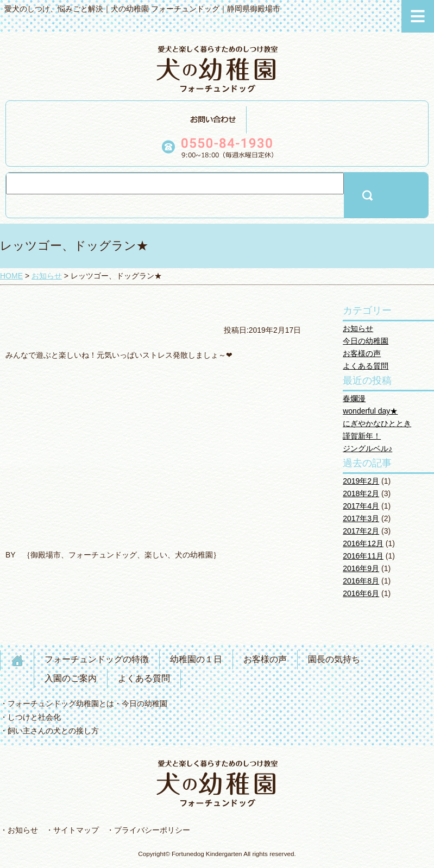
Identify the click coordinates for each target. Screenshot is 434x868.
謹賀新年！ (362, 436)
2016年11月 (363, 556)
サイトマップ (76, 830)
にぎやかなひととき (377, 423)
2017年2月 (361, 531)
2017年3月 (361, 518)
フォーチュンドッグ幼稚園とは (61, 704)
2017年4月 (361, 506)
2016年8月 (361, 581)
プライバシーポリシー (152, 830)
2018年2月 (361, 493)
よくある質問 (366, 366)
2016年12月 (363, 543)
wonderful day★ (370, 411)
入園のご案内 (71, 678)
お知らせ (358, 328)
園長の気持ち (334, 659)
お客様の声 (362, 353)
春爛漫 (354, 398)
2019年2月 (361, 481)
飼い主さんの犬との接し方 (53, 731)
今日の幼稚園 (366, 341)
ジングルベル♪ (367, 448)
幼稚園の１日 (196, 659)
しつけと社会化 (34, 717)
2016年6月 (361, 593)
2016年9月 (361, 568)
